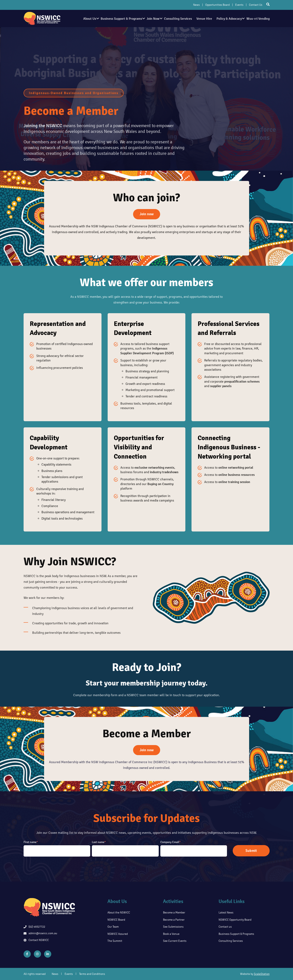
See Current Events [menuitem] (175, 941)
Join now (147, 214)
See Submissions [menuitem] (173, 927)
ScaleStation (262, 974)
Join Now (149, 19)
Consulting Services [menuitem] (231, 941)
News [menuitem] (196, 5)
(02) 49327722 (34, 927)
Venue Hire (202, 19)
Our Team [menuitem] (113, 927)
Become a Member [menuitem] (174, 913)
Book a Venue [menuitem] (171, 934)
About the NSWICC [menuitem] (119, 913)
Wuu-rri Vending (258, 19)
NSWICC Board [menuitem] (116, 920)
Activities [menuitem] (173, 901)
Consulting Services (174, 19)
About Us (83, 19)
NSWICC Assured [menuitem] (118, 934)
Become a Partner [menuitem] (174, 920)
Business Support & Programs (116, 19)
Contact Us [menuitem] (256, 5)
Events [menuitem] (239, 5)
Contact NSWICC (36, 940)
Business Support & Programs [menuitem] (236, 934)
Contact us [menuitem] (225, 927)
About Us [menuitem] (117, 901)
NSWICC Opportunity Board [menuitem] (235, 920)
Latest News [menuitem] (226, 913)
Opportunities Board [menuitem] (217, 5)
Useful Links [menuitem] (232, 901)
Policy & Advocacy (229, 19)
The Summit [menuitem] (115, 941)
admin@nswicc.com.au (40, 933)
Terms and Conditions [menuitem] (92, 974)
